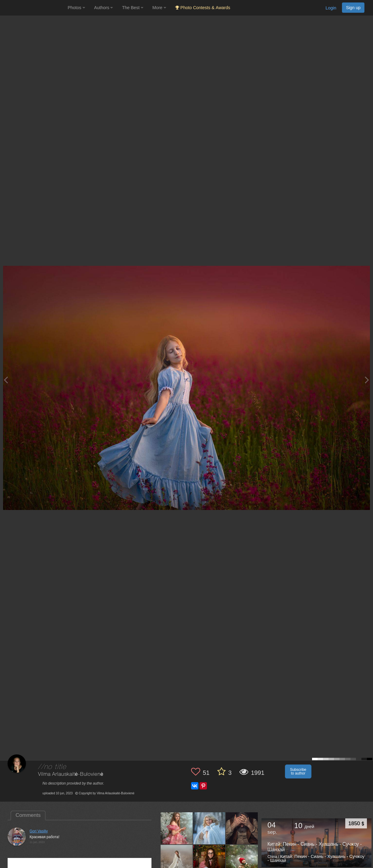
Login (331, 8)
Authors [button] (104, 8)
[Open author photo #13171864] (209, 828)
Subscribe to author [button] (298, 771)
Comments (28, 815)
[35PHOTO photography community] (33, 8)
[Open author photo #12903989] (242, 861)
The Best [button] (133, 8)
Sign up (353, 8)
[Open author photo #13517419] (177, 828)
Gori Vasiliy (39, 831)
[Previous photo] (6, 380)
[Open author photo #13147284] (242, 828)
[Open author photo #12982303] (177, 861)
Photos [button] (76, 8)
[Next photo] (367, 380)
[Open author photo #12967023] (209, 861)
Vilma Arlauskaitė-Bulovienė (71, 774)
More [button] (159, 8)
